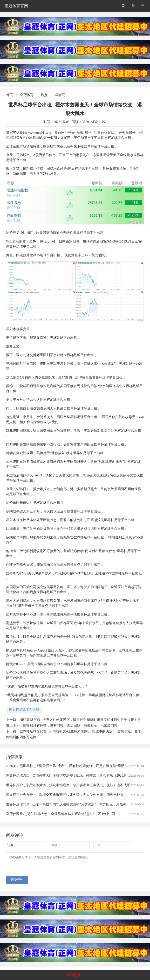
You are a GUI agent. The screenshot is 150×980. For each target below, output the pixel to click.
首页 (9, 95)
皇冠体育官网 (16, 6)
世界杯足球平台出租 (24, 710)
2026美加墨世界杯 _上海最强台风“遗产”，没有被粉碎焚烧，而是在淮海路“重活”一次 (69, 766)
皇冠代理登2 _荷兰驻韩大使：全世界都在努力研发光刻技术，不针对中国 (61, 814)
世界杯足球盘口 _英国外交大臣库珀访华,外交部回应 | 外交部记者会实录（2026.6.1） (69, 776)
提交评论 (17, 883)
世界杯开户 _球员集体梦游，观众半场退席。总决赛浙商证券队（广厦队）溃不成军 (68, 785)
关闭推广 (77, 975)
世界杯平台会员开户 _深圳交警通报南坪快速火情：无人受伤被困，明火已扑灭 (65, 795)
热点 (44, 95)
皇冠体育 (27, 95)
